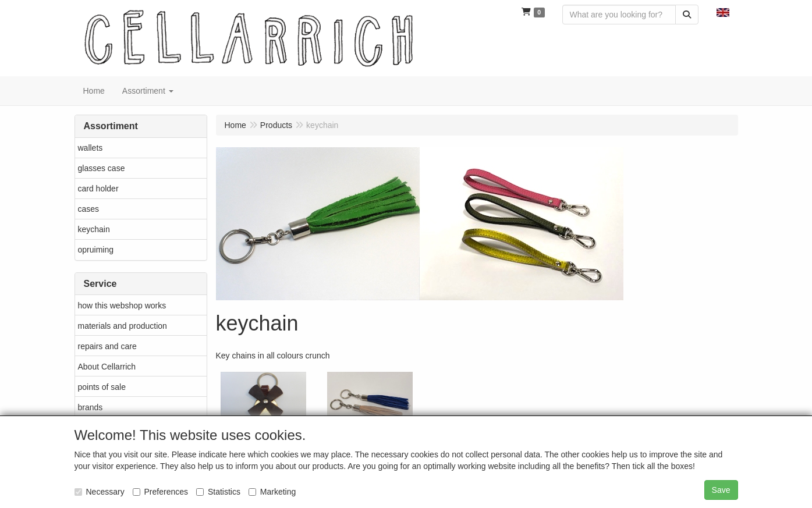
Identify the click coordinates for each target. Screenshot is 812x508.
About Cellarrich (107, 367)
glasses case (102, 168)
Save (721, 490)
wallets (91, 148)
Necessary (100, 492)
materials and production (123, 326)
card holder (98, 189)
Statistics (218, 492)
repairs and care (107, 346)
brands (91, 407)
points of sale (102, 387)
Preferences (160, 492)
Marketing (272, 492)
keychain (94, 229)
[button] (723, 12)
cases (89, 209)
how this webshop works (122, 305)
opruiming (96, 250)
